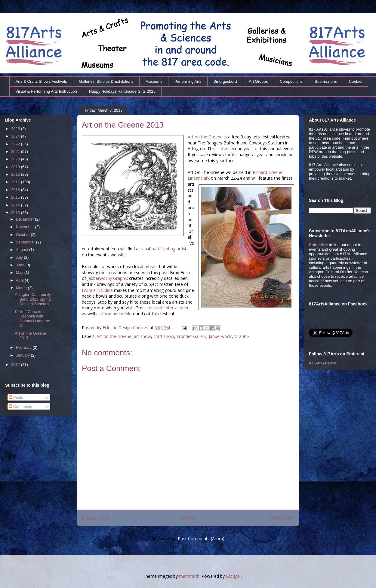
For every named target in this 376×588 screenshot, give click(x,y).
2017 (16, 182)
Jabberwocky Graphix (108, 278)
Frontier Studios (97, 290)
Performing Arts (188, 81)
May (20, 272)
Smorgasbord (225, 81)
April (20, 280)
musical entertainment (169, 308)
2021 (16, 152)
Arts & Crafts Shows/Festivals (41, 81)
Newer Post (95, 518)
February (24, 347)
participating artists (170, 249)
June (21, 265)
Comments (20, 406)
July (20, 257)
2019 (16, 167)
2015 (16, 197)
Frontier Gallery (191, 336)
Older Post (282, 518)
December (26, 219)
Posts (16, 397)
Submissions (326, 81)
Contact (356, 81)
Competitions (291, 81)
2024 (16, 136)
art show (142, 336)
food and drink (116, 314)
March (22, 288)
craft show (164, 336)
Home (189, 518)
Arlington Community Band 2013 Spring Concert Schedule (33, 299)
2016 (16, 190)
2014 (16, 205)
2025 (16, 129)
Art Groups (258, 81)
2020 (16, 159)
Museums (154, 81)
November (26, 227)
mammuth (189, 576)
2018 (16, 174)
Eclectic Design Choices (126, 328)
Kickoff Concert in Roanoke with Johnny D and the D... (32, 319)
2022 (16, 144)
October (23, 235)
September (26, 242)
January (23, 355)
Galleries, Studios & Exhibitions (106, 81)
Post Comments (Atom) (201, 538)
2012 (16, 365)
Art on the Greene (205, 137)
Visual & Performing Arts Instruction (46, 91)
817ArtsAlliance (322, 363)
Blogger (234, 576)
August (23, 250)
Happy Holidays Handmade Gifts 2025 (122, 91)
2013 (16, 213)
